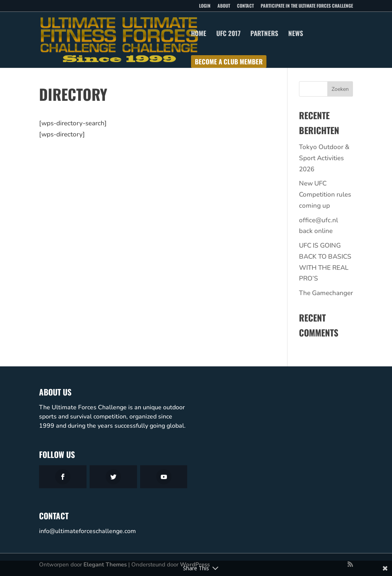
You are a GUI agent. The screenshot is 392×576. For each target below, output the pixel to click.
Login (205, 6)
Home (199, 34)
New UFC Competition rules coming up (325, 194)
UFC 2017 (228, 34)
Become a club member (229, 63)
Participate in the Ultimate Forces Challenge (307, 6)
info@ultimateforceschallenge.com (87, 531)
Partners (264, 34)
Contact (245, 6)
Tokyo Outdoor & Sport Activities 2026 (324, 158)
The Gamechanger (326, 293)
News (296, 34)
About (224, 6)
